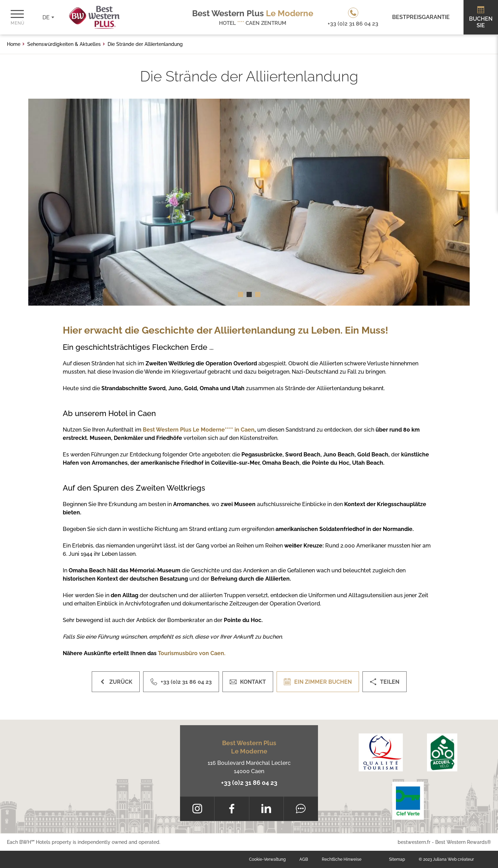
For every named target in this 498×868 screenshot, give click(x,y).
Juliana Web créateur (453, 859)
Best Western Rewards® (463, 842)
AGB (304, 859)
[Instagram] (197, 809)
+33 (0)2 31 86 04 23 (249, 783)
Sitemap (397, 859)
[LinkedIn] (266, 809)
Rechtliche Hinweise (342, 859)
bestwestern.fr (414, 842)
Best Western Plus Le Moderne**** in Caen (199, 430)
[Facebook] (232, 809)
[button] (241, 294)
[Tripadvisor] (301, 809)
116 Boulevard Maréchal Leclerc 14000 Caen (249, 767)
